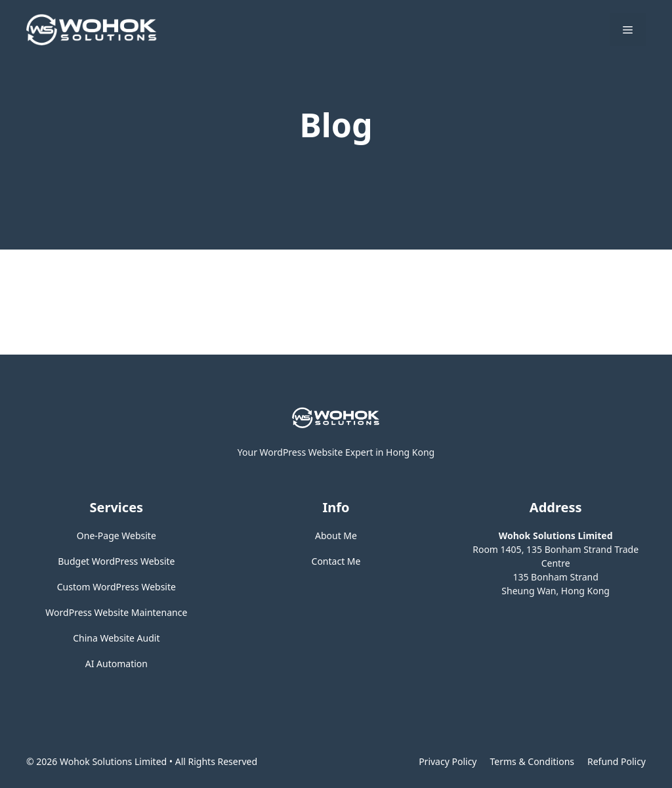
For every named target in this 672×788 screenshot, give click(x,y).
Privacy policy (448, 761)
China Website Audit (116, 638)
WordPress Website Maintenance (116, 612)
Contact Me (336, 561)
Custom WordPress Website (116, 587)
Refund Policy (617, 761)
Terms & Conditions (533, 761)
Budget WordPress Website (116, 561)
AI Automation (116, 664)
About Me (336, 536)
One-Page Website (116, 536)
